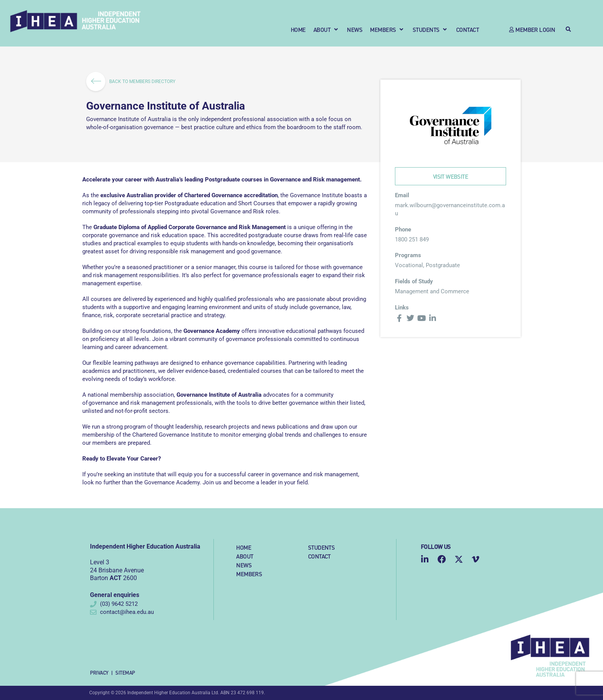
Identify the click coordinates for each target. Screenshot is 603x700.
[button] (326, 29)
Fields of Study (414, 281)
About (245, 556)
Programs (408, 255)
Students (321, 547)
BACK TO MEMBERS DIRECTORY (133, 81)
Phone (403, 229)
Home (244, 547)
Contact (319, 556)
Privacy (99, 673)
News (244, 565)
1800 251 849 (412, 239)
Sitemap (125, 673)
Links (402, 308)
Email (402, 195)
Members (249, 574)
